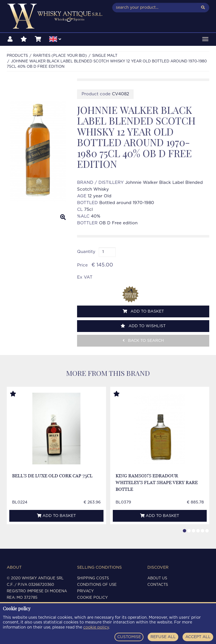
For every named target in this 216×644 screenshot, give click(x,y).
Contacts (158, 585)
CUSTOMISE (129, 637)
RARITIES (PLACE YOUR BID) (60, 56)
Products (17, 56)
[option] (38, 152)
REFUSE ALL (163, 637)
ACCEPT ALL (198, 637)
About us (157, 578)
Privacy (85, 591)
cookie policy (96, 627)
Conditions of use (97, 585)
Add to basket (143, 311)
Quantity (86, 252)
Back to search (143, 341)
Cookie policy (92, 598)
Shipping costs (93, 578)
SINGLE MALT (105, 56)
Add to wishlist (143, 326)
